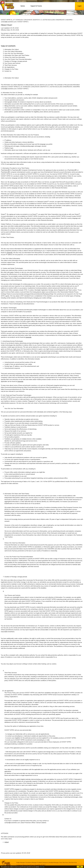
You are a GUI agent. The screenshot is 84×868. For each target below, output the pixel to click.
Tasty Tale (62, 863)
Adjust (7, 842)
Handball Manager (54, 863)
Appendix (10, 253)
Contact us (19, 865)
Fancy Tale (68, 863)
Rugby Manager (21, 863)
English (80, 1)
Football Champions (43, 863)
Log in (79, 6)
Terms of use (26, 865)
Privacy (32, 865)
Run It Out (74, 863)
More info (43, 867)
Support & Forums (36, 6)
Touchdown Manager (31, 863)
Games (23, 6)
